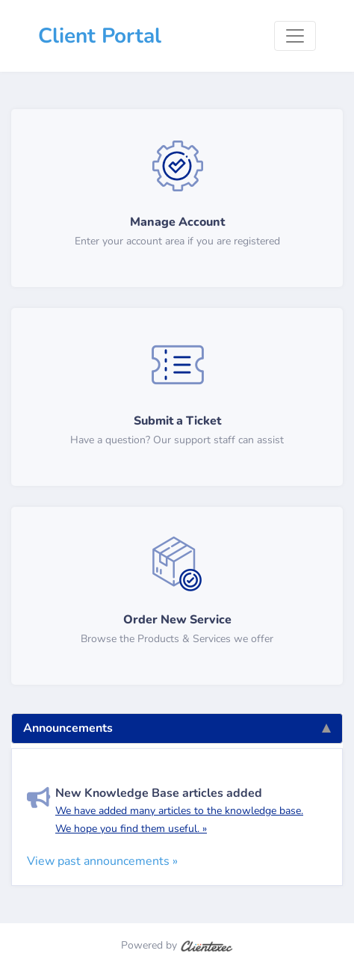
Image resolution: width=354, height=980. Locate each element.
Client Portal (100, 36)
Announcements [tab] (177, 728)
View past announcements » (102, 861)
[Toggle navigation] (295, 36)
